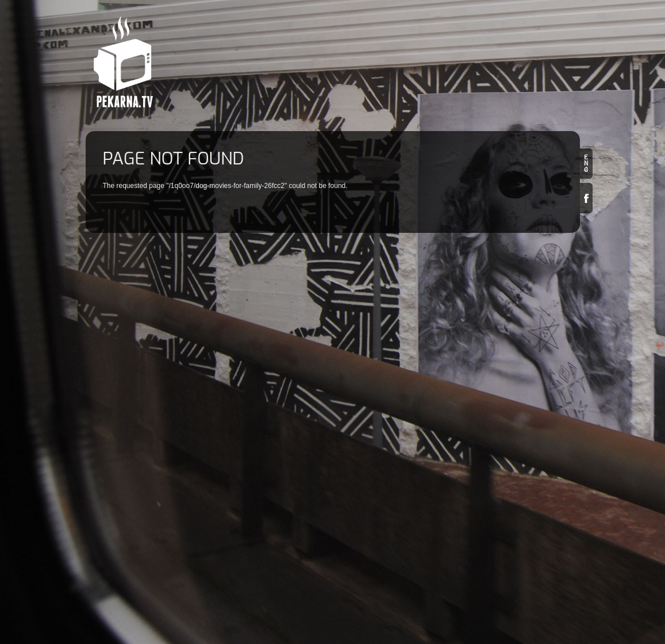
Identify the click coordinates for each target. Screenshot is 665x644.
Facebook (586, 198)
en (586, 164)
